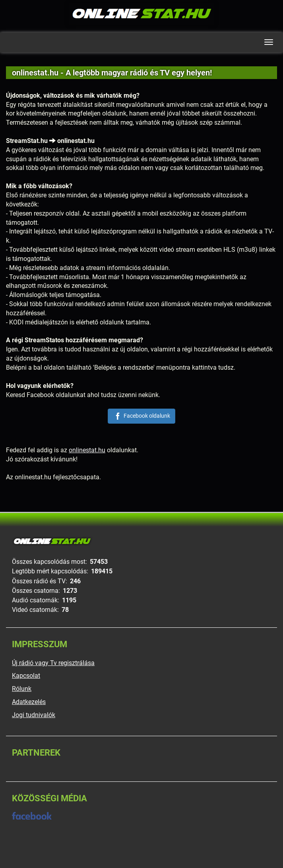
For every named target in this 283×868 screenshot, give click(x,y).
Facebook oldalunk (141, 416)
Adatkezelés (29, 702)
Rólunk (22, 689)
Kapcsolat (26, 676)
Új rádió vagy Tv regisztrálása (53, 663)
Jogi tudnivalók (34, 715)
